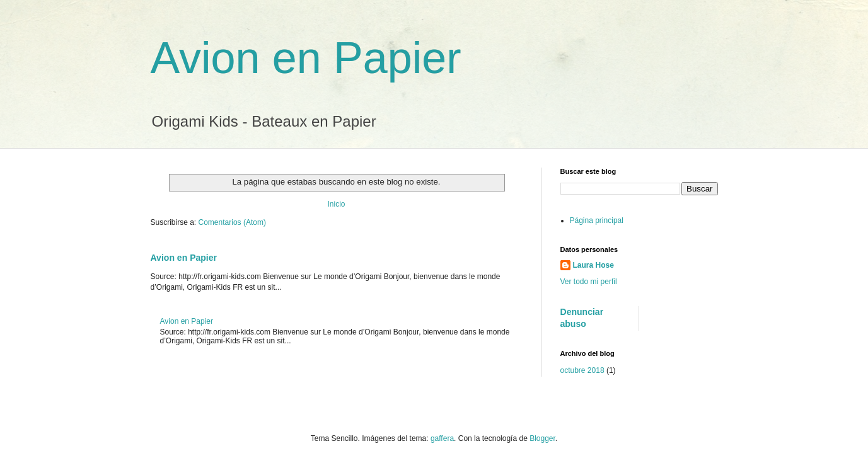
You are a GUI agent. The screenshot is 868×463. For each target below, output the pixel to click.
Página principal (597, 220)
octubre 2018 (582, 370)
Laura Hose (593, 265)
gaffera (442, 438)
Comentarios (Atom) (232, 222)
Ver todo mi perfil (589, 282)
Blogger (542, 438)
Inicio (336, 204)
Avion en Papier (306, 58)
